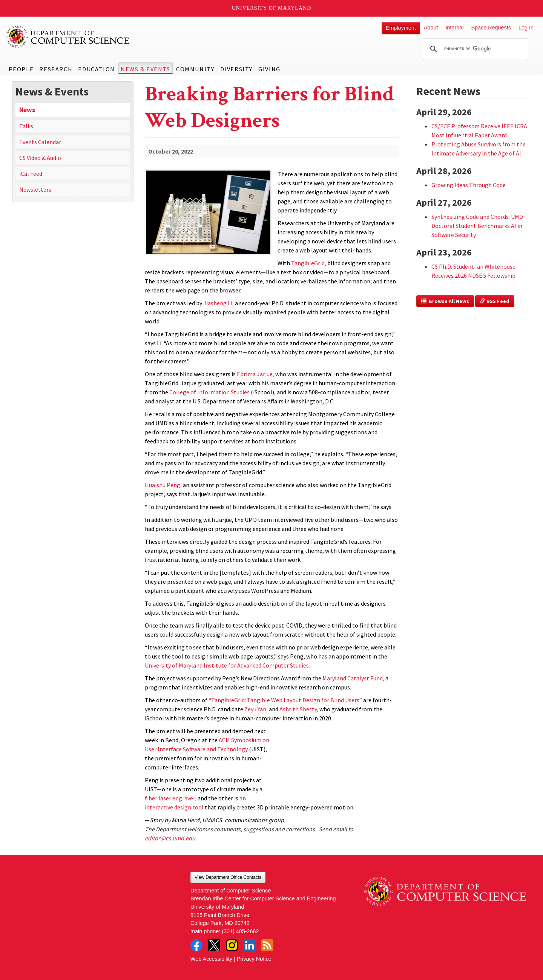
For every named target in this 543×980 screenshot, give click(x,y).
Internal (454, 28)
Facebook (196, 945)
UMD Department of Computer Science (68, 37)
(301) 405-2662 (240, 931)
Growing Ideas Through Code (469, 185)
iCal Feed (31, 174)
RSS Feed (495, 301)
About (431, 28)
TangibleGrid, (309, 263)
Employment (401, 28)
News (27, 110)
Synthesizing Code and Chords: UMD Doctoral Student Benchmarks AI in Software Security (477, 226)
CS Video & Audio (40, 158)
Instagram (232, 945)
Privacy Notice (254, 959)
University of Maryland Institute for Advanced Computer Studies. (227, 665)
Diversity (236, 69)
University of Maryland (272, 8)
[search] (474, 49)
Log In (526, 28)
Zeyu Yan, (256, 709)
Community (195, 69)
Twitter (214, 945)
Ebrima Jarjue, (255, 374)
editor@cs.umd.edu (170, 838)
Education (96, 69)
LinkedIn (250, 945)
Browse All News (445, 301)
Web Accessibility (211, 959)
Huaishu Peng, (163, 485)
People (21, 69)
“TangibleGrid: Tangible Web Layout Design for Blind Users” (285, 700)
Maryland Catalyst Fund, (353, 678)
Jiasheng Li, (219, 303)
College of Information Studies (209, 392)
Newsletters (35, 189)
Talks (26, 126)
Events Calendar (40, 142)
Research (56, 69)
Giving (269, 69)
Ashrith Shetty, (299, 709)
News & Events (146, 69)
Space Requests (491, 28)
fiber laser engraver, (171, 798)
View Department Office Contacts (228, 877)
